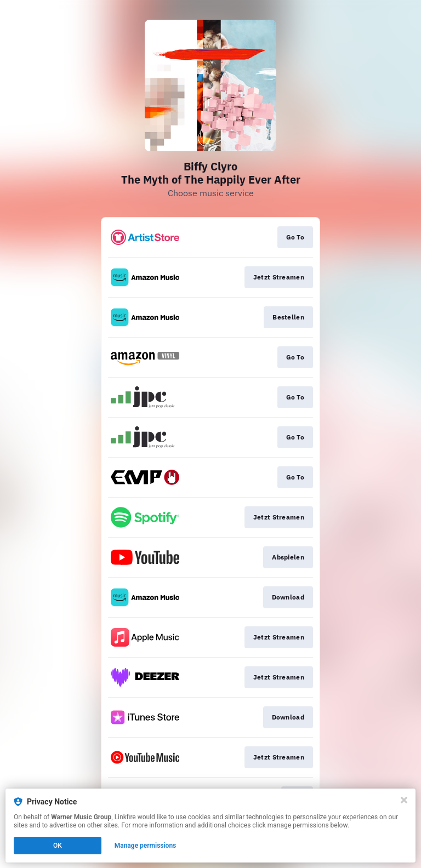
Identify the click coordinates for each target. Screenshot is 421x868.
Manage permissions (146, 846)
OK (58, 846)
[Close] (404, 800)
